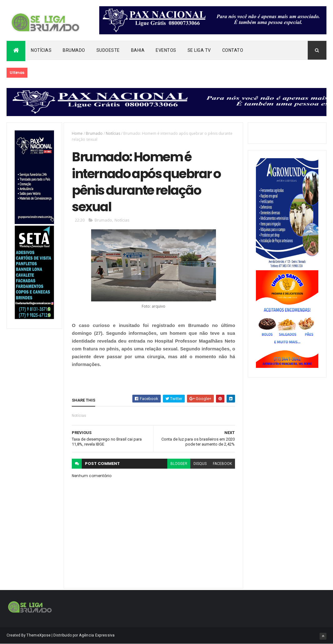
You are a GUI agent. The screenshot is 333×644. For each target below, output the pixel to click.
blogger (179, 464)
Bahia (138, 50)
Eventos (166, 50)
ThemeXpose (39, 635)
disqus (200, 464)
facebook (222, 464)
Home (77, 133)
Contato (233, 50)
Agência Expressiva (97, 635)
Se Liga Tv (199, 50)
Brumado (74, 50)
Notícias (41, 50)
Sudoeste (108, 50)
